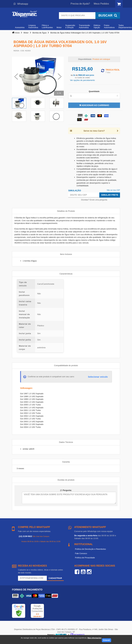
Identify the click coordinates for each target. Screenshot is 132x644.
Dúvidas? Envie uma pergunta (94, 200)
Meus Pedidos (101, 4)
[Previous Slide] (16, 76)
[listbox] (94, 96)
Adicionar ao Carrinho (94, 105)
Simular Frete (110, 195)
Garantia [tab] (66, 462)
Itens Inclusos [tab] (66, 254)
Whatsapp (21, 4)
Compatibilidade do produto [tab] (66, 365)
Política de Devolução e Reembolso (90, 549)
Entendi (106, 640)
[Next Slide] (60, 76)
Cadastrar (55, 578)
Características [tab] (66, 274)
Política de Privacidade (85, 558)
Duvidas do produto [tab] (66, 480)
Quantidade (94, 91)
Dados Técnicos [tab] (66, 442)
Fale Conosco (81, 553)
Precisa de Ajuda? (80, 4)
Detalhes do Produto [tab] (66, 211)
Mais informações (94, 638)
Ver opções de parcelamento (82, 80)
